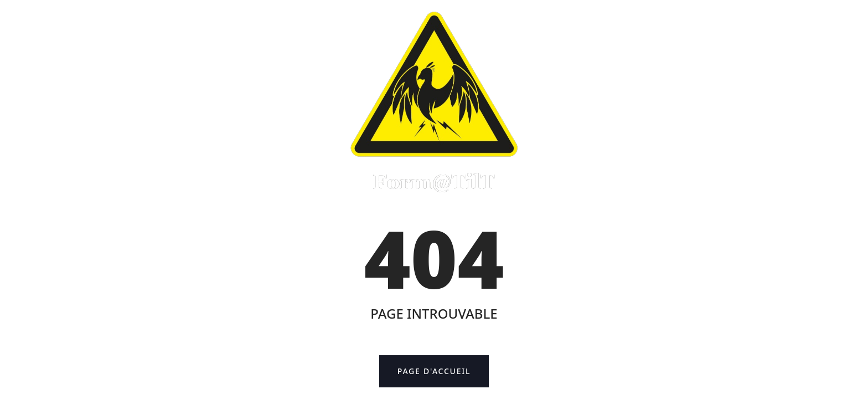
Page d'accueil (443, 372)
